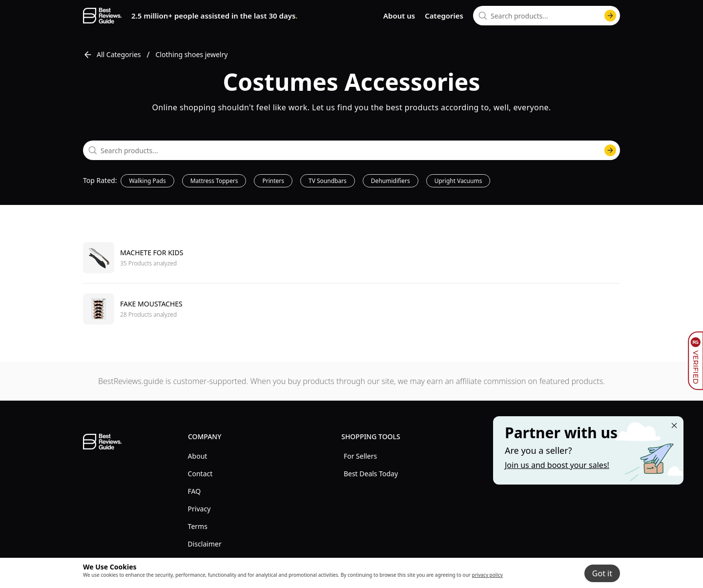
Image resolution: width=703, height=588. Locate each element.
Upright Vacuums (458, 181)
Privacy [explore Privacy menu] (199, 509)
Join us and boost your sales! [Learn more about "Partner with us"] (557, 465)
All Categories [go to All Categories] (112, 55)
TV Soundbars (328, 181)
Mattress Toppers (214, 181)
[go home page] (102, 16)
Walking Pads (147, 181)
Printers (273, 181)
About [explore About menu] (198, 456)
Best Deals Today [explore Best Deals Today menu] (371, 474)
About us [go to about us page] (399, 16)
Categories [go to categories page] (444, 16)
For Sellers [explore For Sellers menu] (360, 456)
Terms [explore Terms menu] (198, 526)
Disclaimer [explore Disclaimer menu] (205, 544)
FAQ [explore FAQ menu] (195, 491)
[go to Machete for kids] (351, 258)
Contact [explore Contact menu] (200, 474)
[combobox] (547, 16)
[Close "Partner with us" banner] (674, 426)
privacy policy (487, 575)
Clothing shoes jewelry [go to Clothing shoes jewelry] (192, 54)
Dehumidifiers (391, 181)
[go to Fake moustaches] (351, 309)
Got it (602, 573)
